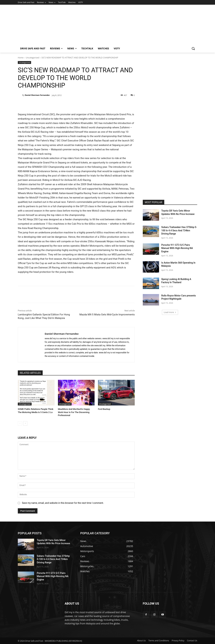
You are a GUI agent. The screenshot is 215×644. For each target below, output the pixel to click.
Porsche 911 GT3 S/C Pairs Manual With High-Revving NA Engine (177, 248)
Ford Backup (104, 409)
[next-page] (25, 423)
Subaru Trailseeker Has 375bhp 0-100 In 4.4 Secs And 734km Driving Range (179, 230)
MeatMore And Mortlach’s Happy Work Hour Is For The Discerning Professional (74, 412)
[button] (193, 48)
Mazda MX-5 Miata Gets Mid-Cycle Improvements (107, 315)
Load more (170, 312)
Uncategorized (33, 58)
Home (21, 58)
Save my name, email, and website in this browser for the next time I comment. (63, 503)
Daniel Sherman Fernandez (37, 95)
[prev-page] (20, 423)
